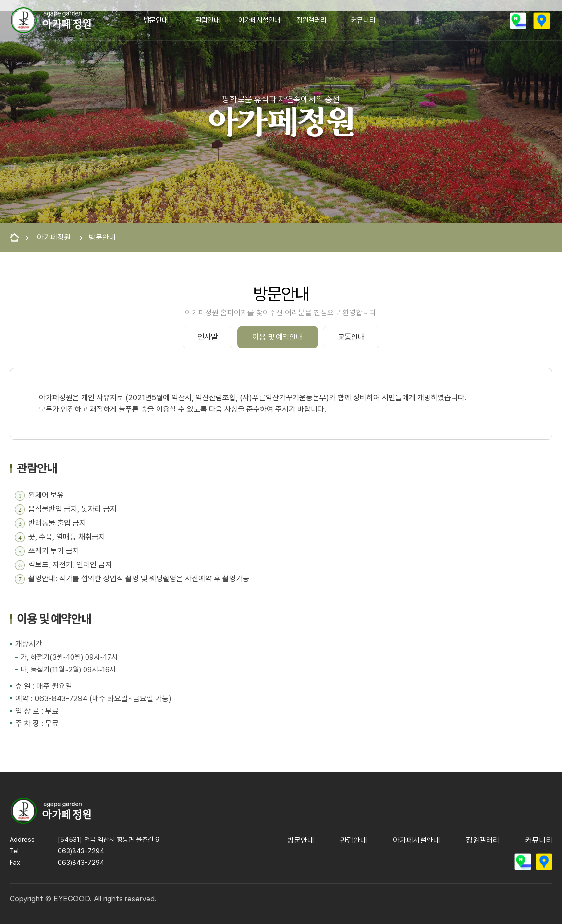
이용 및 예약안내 (277, 337)
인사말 (208, 337)
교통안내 (351, 337)
